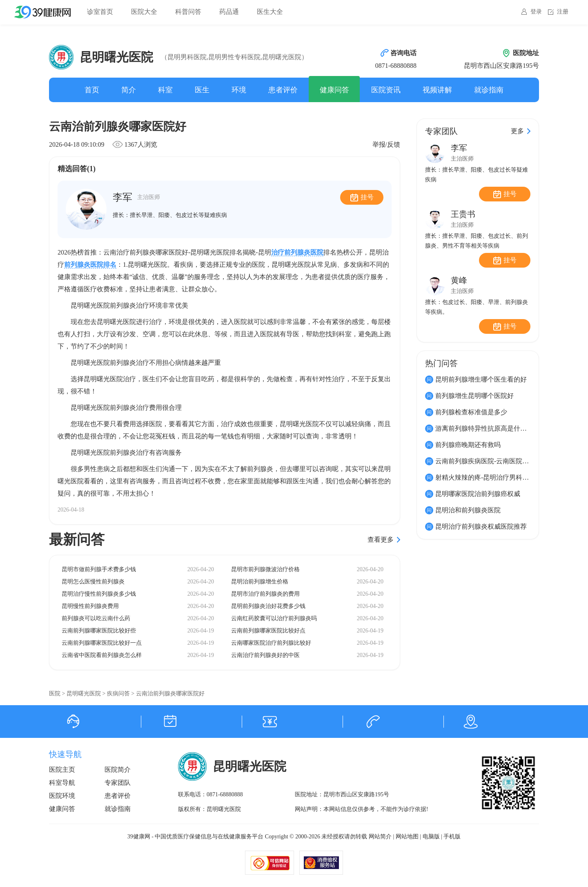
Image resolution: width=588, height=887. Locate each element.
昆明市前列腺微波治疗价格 (265, 569)
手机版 (452, 837)
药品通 (229, 12)
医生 (202, 90)
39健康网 (139, 837)
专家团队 (118, 783)
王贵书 (463, 214)
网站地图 (407, 837)
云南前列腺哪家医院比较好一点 (102, 643)
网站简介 (380, 837)
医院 (55, 694)
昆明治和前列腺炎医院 (468, 510)
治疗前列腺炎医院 (297, 252)
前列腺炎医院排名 (90, 265)
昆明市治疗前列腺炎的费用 (265, 594)
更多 (517, 131)
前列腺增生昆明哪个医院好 (474, 396)
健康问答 (334, 90)
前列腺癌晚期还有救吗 (468, 445)
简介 (129, 90)
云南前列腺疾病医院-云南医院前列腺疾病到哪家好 (508, 461)
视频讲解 (437, 90)
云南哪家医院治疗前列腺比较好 (271, 643)
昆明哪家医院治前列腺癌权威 (478, 494)
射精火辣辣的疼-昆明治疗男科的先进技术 (495, 477)
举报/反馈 (386, 144)
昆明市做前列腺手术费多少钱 (99, 569)
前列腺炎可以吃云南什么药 (96, 618)
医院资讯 (386, 90)
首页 (92, 90)
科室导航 (62, 783)
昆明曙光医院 (84, 694)
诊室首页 (100, 12)
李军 (136, 197)
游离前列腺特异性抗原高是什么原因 (488, 428)
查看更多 (381, 540)
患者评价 (283, 90)
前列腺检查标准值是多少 (471, 412)
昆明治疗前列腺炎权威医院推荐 (481, 526)
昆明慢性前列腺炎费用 (90, 606)
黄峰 (459, 280)
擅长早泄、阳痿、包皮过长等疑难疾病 (178, 215)
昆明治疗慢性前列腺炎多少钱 (99, 594)
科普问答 (188, 12)
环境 (239, 90)
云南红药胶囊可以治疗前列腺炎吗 (274, 618)
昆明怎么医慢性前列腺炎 (93, 582)
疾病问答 (118, 694)
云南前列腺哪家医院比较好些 (99, 631)
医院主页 (62, 770)
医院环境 (62, 796)
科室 (165, 90)
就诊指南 (489, 90)
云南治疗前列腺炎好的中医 (265, 655)
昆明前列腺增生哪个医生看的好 (481, 379)
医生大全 (270, 12)
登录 (536, 12)
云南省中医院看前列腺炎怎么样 (102, 655)
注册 (563, 12)
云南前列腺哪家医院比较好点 (268, 631)
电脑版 (431, 837)
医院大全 (144, 12)
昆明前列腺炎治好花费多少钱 (268, 606)
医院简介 (118, 770)
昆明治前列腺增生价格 (260, 582)
